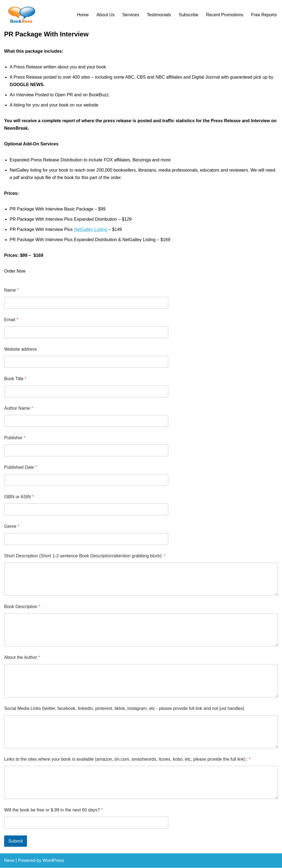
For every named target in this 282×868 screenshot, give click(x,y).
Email (11, 320)
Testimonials (159, 15)
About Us (105, 15)
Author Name (19, 408)
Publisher (15, 438)
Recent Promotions (225, 15)
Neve (9, 861)
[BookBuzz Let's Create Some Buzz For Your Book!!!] (21, 15)
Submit (16, 842)
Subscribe (188, 15)
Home (83, 15)
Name (11, 290)
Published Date (21, 468)
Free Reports (264, 15)
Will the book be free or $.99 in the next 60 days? (53, 810)
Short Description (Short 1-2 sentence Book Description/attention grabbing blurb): (85, 556)
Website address (21, 349)
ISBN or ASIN (19, 497)
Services (130, 15)
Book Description (22, 607)
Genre (12, 527)
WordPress (53, 861)
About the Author (22, 658)
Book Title (15, 379)
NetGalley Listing (91, 230)
